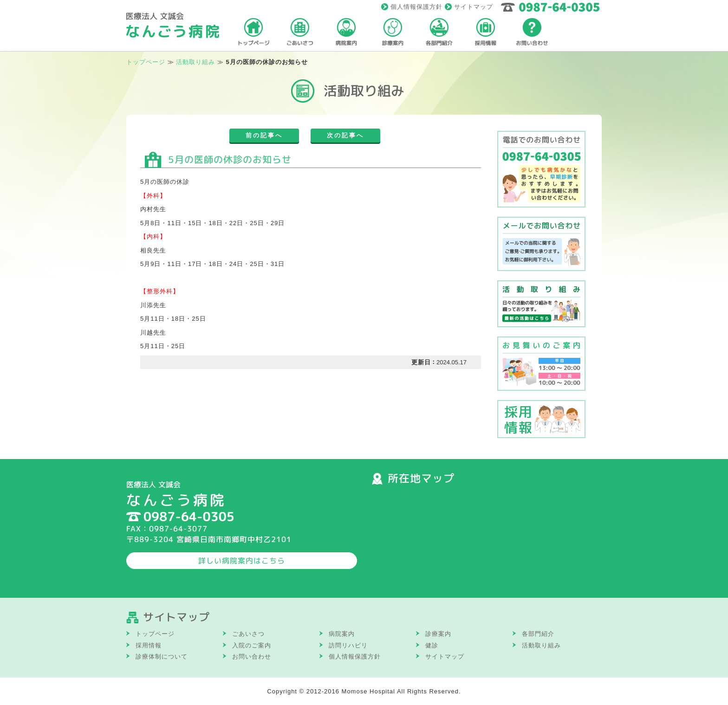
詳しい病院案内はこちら (242, 561)
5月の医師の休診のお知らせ (230, 159)
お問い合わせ (252, 656)
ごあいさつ (248, 634)
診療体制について (162, 656)
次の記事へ (345, 135)
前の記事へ (264, 135)
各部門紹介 (538, 634)
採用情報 (149, 645)
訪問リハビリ (348, 645)
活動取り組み (541, 645)
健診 (432, 645)
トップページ (146, 62)
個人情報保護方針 (416, 7)
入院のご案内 (252, 645)
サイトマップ (474, 7)
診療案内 (438, 634)
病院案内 (342, 634)
